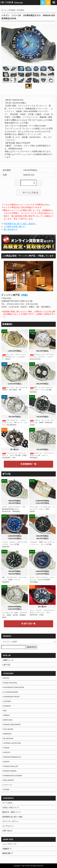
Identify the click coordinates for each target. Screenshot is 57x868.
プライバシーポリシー (11, 821)
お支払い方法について (11, 808)
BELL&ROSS (8, 780)
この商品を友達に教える (14, 226)
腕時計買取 (8, 853)
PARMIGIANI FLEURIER (12, 776)
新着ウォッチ (8, 660)
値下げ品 (6, 665)
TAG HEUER (8, 729)
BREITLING (7, 720)
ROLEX (6, 678)
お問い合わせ (7, 831)
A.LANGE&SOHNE (10, 692)
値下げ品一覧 (28, 624)
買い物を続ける (10, 229)
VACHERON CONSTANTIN (13, 687)
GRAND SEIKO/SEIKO (12, 724)
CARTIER (7, 701)
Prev (4, 44)
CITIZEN (21, 10)
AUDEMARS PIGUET (11, 697)
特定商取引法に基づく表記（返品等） (20, 224)
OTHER (12, 10)
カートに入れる (29, 192)
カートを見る (7, 803)
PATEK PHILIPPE (10, 683)
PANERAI (7, 706)
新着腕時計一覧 (28, 464)
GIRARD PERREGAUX (12, 757)
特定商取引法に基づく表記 (12, 817)
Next (53, 44)
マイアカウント (8, 826)
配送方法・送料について (11, 812)
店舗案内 (7, 849)
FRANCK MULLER (10, 766)
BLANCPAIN (8, 738)
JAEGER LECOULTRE (12, 743)
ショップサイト (9, 844)
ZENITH (6, 762)
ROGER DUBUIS (9, 771)
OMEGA (6, 715)
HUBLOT (6, 752)
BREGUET (7, 734)
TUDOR (6, 748)
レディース (7, 785)
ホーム (4, 10)
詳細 (24, 295)
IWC (4, 711)
